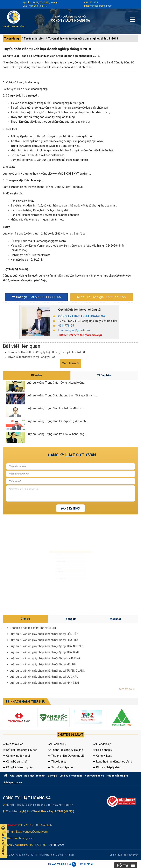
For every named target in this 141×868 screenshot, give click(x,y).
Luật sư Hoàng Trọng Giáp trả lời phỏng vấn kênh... (57, 421)
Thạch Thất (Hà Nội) (61, 811)
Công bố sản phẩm (16, 762)
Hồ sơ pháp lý (103, 750)
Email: (11, 832)
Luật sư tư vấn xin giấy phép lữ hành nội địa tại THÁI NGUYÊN (93, 652)
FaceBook (131, 855)
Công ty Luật (102, 756)
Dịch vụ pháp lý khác (107, 767)
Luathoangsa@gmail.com (98, 6)
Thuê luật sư (57, 762)
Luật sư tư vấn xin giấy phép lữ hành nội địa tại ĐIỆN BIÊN (92, 651)
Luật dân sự (102, 744)
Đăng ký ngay (70, 509)
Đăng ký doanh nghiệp (18, 767)
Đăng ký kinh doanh (50, 564)
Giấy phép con (48, 579)
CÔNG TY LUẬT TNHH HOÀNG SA (82, 316)
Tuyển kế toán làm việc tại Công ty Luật (31, 357)
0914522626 (44, 825)
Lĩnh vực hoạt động (71, 776)
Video (37, 375)
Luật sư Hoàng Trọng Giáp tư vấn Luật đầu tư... (55, 408)
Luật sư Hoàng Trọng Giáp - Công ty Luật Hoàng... (56, 383)
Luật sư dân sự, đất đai (51, 549)
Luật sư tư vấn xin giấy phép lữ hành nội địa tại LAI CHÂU (92, 658)
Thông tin (97, 648)
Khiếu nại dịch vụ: (18, 845)
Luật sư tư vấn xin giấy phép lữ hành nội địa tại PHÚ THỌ (92, 651)
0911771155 (91, 3)
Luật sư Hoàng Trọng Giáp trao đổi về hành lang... (56, 434)
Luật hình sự (57, 744)
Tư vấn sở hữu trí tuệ (50, 593)
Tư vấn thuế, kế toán (50, 586)
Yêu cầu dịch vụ (94, 776)
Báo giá (53, 776)
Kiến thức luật (13, 744)
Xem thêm (71, 363)
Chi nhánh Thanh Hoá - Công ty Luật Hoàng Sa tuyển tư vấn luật (46, 352)
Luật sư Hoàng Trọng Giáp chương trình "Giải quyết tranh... (62, 395)
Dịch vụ (89, 648)
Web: (10, 838)
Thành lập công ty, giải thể (65, 750)
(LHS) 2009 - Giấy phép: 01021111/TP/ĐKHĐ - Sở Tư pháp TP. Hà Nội (38, 855)
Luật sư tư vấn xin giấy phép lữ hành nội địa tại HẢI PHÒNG (93, 655)
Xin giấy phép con (60, 767)
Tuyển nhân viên (34, 39)
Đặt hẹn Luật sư (13, 782)
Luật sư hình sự (48, 542)
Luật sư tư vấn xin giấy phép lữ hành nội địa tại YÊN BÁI (92, 656)
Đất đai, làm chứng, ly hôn (20, 750)
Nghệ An (25, 811)
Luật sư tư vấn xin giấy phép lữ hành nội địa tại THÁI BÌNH (93, 654)
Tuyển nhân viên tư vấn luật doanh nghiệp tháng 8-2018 (83, 39)
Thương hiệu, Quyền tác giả (66, 756)
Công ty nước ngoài (16, 756)
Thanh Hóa (39, 811)
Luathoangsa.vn (24, 838)
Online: (116, 855)
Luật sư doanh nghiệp (51, 557)
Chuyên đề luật (70, 735)
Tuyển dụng (11, 39)
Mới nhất (104, 648)
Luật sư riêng (47, 571)
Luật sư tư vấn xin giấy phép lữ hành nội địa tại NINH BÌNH (92, 658)
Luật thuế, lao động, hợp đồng (113, 762)
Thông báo (104, 375)
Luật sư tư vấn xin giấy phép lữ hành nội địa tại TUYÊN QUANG (93, 657)
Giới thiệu (16, 776)
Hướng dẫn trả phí (117, 776)
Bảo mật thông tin (35, 776)
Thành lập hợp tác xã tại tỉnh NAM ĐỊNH (91, 650)
